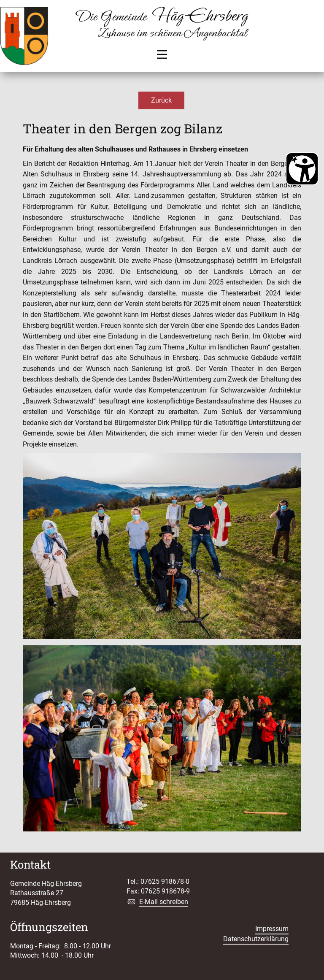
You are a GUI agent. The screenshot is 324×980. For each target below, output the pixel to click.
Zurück (161, 100)
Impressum (272, 929)
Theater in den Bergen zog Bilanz (123, 129)
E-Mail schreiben (164, 902)
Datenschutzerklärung (256, 939)
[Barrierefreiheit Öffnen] (302, 169)
